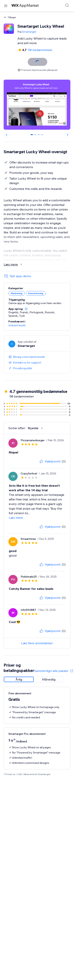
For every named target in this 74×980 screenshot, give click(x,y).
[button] (26, 309)
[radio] (19, 679)
